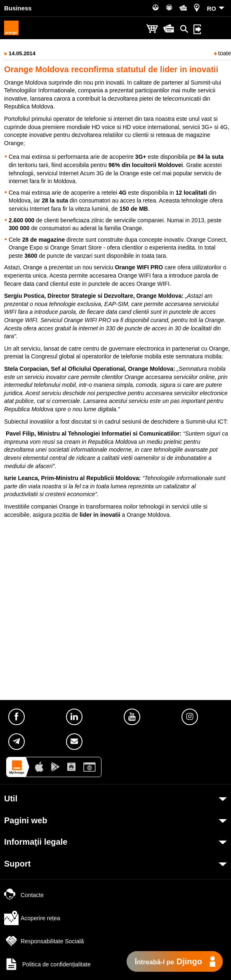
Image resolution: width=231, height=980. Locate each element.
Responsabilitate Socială (44, 941)
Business (18, 8)
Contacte (24, 895)
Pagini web (26, 820)
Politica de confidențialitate (47, 964)
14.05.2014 (22, 53)
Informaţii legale (36, 842)
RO (212, 8)
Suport (17, 864)
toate (223, 53)
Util (11, 799)
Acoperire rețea (32, 918)
